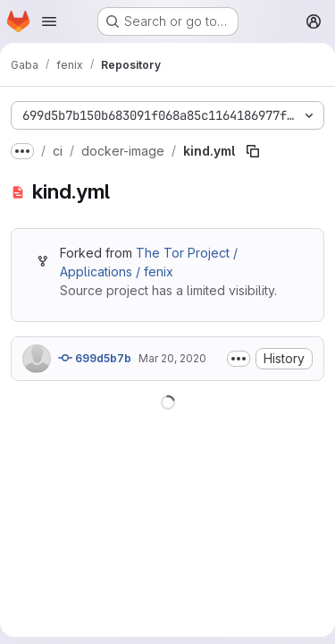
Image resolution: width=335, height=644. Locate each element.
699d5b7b (95, 358)
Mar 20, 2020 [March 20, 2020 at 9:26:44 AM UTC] (172, 358)
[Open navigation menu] (49, 21)
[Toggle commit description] (239, 359)
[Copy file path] (253, 151)
